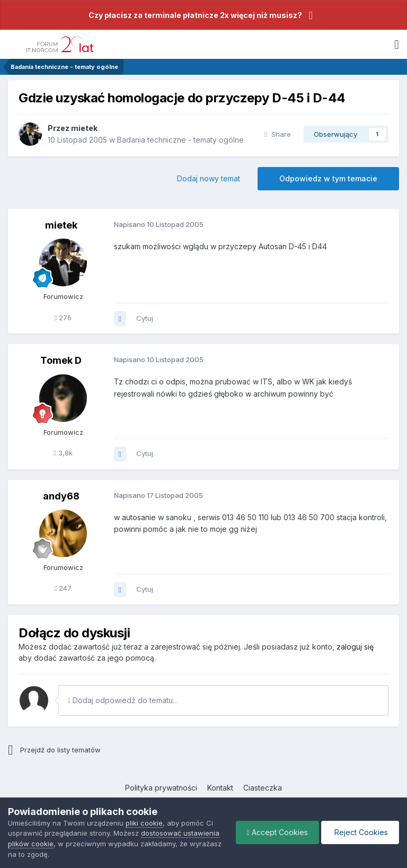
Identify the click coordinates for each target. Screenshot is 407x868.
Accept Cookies (277, 832)
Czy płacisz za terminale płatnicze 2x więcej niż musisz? (195, 15)
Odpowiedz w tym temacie (328, 178)
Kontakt (220, 788)
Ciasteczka (263, 788)
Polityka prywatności (161, 788)
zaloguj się (355, 647)
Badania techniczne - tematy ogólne (180, 140)
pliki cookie (144, 823)
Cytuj (145, 318)
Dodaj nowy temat (209, 178)
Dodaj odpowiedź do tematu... (123, 700)
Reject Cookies (360, 832)
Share (278, 134)
